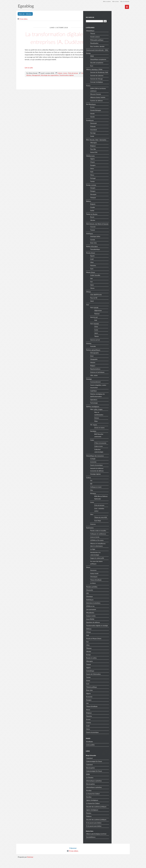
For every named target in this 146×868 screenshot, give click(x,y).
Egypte (111, 263)
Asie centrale (113, 314)
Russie (111, 222)
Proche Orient (109, 260)
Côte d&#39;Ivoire (115, 302)
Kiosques (112, 500)
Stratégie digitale (114, 481)
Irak (110, 285)
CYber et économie (119, 450)
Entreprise (85, 81)
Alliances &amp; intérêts (116, 102)
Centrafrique (109, 680)
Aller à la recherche (124, 1)
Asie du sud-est (114, 347)
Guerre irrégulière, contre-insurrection (117, 393)
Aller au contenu (104, 1)
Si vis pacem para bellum (112, 832)
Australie (112, 353)
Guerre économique (115, 472)
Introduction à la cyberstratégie (114, 561)
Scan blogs (116, 527)
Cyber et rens (117, 453)
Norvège (112, 137)
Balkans (107, 206)
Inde (114, 327)
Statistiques (108, 607)
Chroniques (112, 584)
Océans (115, 425)
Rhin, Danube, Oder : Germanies (115, 144)
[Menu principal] (127, 7)
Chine (115, 333)
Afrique (107, 299)
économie (112, 469)
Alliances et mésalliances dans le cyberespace (116, 552)
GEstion (29, 83)
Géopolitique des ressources (114, 463)
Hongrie (111, 192)
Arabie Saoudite (114, 282)
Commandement (114, 389)
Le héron (112, 590)
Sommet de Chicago (115, 83)
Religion (111, 373)
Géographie (112, 366)
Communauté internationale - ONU (114, 51)
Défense (107, 638)
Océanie (107, 350)
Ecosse (111, 112)
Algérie (111, 163)
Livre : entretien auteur (118, 517)
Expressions (108, 535)
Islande (111, 121)
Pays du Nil (112, 305)
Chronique (108, 603)
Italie (110, 176)
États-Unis (108, 700)
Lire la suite (29, 75)
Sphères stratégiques (111, 413)
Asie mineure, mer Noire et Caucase (113, 230)
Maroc (111, 179)
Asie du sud (112, 324)
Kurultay (107, 800)
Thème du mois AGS (119, 524)
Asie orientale (113, 331)
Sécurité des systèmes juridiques (115, 816)
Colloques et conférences (117, 541)
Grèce (111, 173)
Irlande (111, 118)
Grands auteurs (114, 36)
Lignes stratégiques (111, 809)
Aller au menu (114, 1)
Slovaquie (112, 199)
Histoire (111, 369)
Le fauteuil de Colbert (112, 803)
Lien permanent (110, 616)
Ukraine (111, 225)
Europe (107, 55)
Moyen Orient (109, 279)
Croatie (111, 212)
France (107, 90)
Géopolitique (109, 30)
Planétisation (113, 43)
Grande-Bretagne (114, 115)
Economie (108, 706)
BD (110, 491)
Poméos (107, 822)
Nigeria (107, 703)
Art (110, 487)
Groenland (112, 134)
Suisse (107, 690)
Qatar (111, 292)
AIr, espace (112, 432)
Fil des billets (24, 19)
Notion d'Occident (111, 253)
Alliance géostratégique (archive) (115, 843)
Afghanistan (117, 317)
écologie (111, 466)
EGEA (107, 784)
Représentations (114, 376)
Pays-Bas (112, 154)
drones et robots (118, 435)
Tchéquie (112, 202)
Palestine (112, 272)
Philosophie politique (115, 40)
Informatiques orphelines (113, 790)
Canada (111, 247)
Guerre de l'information (112, 683)
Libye (111, 269)
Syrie (110, 276)
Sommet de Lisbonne (115, 80)
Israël (111, 266)
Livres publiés (109, 754)
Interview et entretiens (112, 610)
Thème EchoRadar (115, 587)
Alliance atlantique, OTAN (113, 71)
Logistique (112, 398)
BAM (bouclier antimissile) (117, 442)
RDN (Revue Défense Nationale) (119, 504)
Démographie (113, 360)
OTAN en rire (109, 613)
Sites (110, 521)
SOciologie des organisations (50, 83)
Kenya (107, 719)
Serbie (111, 215)
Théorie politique (110, 696)
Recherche (109, 17)
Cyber (111, 447)
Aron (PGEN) (109, 626)
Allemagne (112, 147)
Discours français (114, 99)
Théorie (111, 33)
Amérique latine (114, 243)
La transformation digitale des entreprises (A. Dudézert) (59, 42)
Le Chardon (108, 787)
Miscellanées (109, 620)
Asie (106, 312)
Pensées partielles (110, 594)
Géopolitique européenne (117, 61)
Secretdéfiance (109, 846)
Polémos (107, 826)
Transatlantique (114, 256)
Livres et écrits (113, 544)
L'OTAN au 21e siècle (115, 547)
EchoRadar (108, 751)
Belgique (112, 150)
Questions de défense (112, 629)
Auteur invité (113, 580)
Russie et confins (110, 667)
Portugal (111, 183)
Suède (111, 141)
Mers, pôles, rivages (115, 416)
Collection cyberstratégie (117, 458)
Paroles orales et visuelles (117, 538)
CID (106, 600)
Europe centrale (110, 189)
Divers (107, 574)
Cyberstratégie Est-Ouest (113, 771)
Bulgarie (111, 209)
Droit (111, 363)
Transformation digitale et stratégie (113, 634)
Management (36, 83)
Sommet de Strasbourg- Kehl (116, 76)
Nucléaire (112, 438)
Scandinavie (109, 125)
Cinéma (107, 732)
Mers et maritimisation (117, 420)
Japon (115, 340)
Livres (65, 81)
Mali (106, 645)
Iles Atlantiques (110, 109)
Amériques (108, 240)
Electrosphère (109, 777)
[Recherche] (113, 21)
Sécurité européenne (115, 65)
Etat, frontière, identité (116, 46)
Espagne (111, 170)
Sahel (111, 308)
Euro (110, 68)
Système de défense (115, 105)
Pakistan (116, 321)
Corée (115, 337)
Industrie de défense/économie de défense (116, 477)
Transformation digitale (67, 83)
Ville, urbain (113, 382)
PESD (111, 58)
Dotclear (30, 866)
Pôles (115, 428)
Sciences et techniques (116, 379)
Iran (110, 289)
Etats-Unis (112, 250)
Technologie (113, 410)
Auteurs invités (109, 623)
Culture (60, 81)
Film (110, 497)
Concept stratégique (115, 87)
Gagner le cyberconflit (116, 565)
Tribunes (107, 657)
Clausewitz (108, 597)
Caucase (111, 234)
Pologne (111, 196)
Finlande (112, 131)
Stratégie (108, 386)
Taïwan (115, 343)
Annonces (112, 577)
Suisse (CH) (112, 157)
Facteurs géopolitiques (112, 357)
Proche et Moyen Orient (112, 648)
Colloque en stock (114, 494)
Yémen (111, 295)
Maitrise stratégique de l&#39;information (116, 402)
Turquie (111, 237)
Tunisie (111, 186)
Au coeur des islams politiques (115, 569)
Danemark (112, 128)
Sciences (112, 531)
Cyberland (108, 767)
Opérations (112, 407)
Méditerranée (109, 160)
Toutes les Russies (110, 219)
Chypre (111, 167)
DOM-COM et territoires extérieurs (117, 94)
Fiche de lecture (73, 81)
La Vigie (111, 556)
